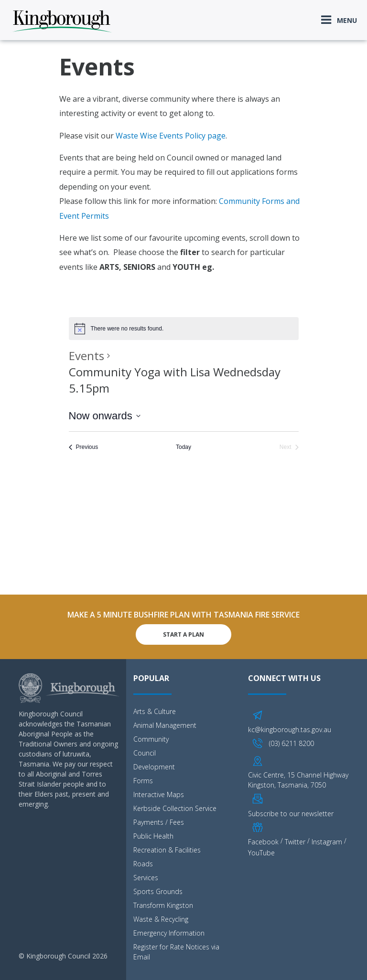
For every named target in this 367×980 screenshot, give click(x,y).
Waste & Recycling (161, 919)
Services (146, 878)
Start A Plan (183, 634)
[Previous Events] (84, 447)
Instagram (327, 842)
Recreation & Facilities (167, 850)
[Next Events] (289, 447)
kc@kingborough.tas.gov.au (290, 730)
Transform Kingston (163, 905)
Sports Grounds (158, 891)
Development (154, 767)
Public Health (153, 836)
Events (86, 356)
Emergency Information (169, 933)
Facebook (263, 842)
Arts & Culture (155, 711)
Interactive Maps (159, 794)
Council (145, 753)
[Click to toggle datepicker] (105, 416)
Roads (143, 864)
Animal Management (165, 725)
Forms (143, 781)
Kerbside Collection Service (175, 808)
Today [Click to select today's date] (183, 447)
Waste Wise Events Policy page (171, 136)
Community (151, 739)
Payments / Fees (159, 822)
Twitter (295, 842)
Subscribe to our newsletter (291, 814)
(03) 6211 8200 (291, 743)
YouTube (261, 853)
